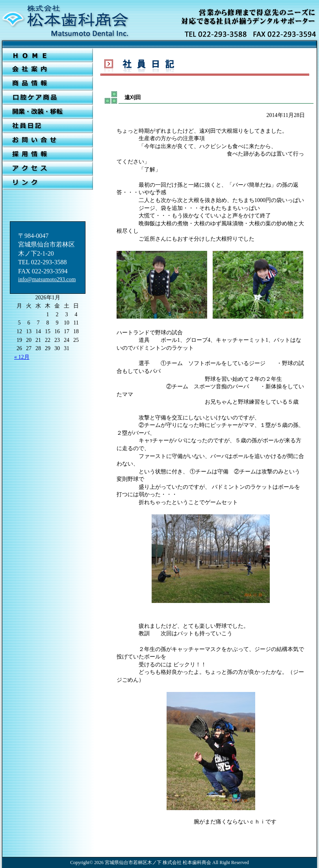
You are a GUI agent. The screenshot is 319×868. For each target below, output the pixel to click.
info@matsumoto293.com (47, 279)
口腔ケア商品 (48, 98)
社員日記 (48, 126)
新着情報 (48, 83)
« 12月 (22, 357)
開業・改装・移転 (48, 112)
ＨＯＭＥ (48, 55)
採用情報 (48, 154)
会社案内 (48, 69)
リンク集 (48, 183)
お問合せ (48, 140)
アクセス (48, 169)
